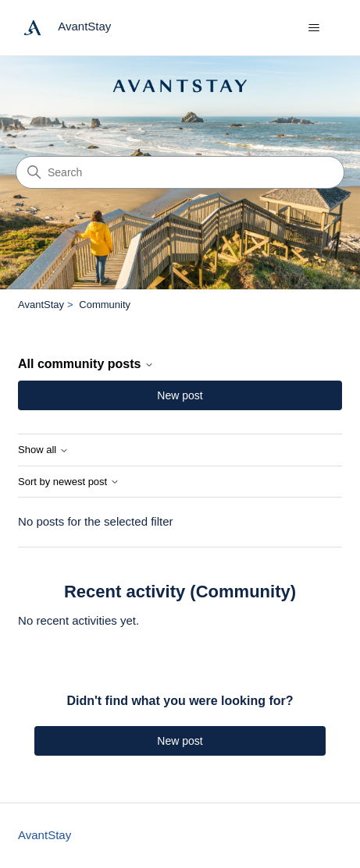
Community (105, 305)
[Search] (180, 172)
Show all (43, 450)
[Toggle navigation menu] (314, 28)
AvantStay (41, 305)
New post (180, 395)
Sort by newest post (69, 482)
